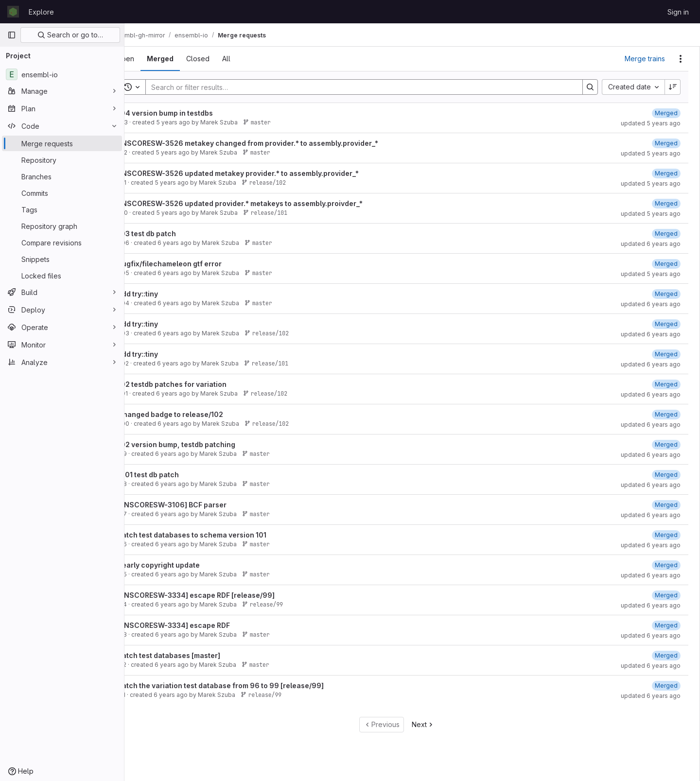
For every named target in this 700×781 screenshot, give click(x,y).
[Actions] (681, 59)
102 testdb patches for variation (198, 384)
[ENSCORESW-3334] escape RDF (200, 625)
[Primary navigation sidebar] (12, 35)
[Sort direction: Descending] (673, 87)
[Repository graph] (62, 226)
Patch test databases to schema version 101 (218, 535)
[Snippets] (62, 259)
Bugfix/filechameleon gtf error (196, 264)
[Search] (372, 87)
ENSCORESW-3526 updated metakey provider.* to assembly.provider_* (264, 173)
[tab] (151, 59)
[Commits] (62, 193)
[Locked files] (62, 276)
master (283, 122)
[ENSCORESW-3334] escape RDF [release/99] (222, 595)
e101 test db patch (175, 475)
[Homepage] (13, 12)
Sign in (678, 12)
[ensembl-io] (62, 74)
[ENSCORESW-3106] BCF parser (198, 505)
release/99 (289, 604)
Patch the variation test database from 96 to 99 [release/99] (247, 686)
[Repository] (62, 160)
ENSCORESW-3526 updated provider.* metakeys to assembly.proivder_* (266, 203)
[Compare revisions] (62, 243)
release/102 (290, 182)
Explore (41, 12)
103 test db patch (173, 234)
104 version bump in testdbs (192, 113)
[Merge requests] (62, 143)
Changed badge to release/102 (197, 414)
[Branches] (62, 176)
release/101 (291, 213)
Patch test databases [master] (195, 655)
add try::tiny (164, 294)
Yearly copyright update (185, 565)
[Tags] (62, 209)
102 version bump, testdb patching (203, 444)
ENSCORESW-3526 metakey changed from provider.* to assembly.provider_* (274, 143)
